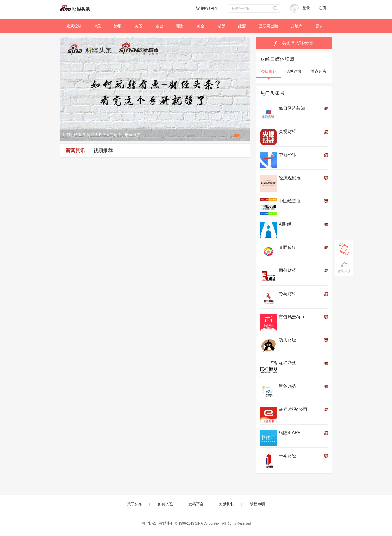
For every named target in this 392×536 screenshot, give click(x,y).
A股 (98, 26)
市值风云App (291, 317)
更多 (319, 26)
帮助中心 (167, 523)
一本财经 (287, 456)
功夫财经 (287, 340)
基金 (159, 26)
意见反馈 (344, 271)
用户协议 (149, 523)
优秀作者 (294, 71)
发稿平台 (196, 504)
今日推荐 (269, 71)
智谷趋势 (287, 386)
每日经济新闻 (292, 108)
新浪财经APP (207, 8)
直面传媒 (287, 247)
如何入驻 (166, 504)
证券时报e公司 (293, 409)
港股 (118, 26)
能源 (242, 26)
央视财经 (287, 131)
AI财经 (285, 224)
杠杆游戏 (287, 363)
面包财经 (287, 270)
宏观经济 (74, 26)
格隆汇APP (290, 433)
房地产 (297, 26)
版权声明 (257, 504)
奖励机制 (226, 504)
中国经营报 (290, 201)
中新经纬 (287, 155)
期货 (221, 26)
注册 (322, 8)
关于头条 (135, 504)
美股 (139, 26)
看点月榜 (318, 71)
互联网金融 (268, 26)
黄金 (201, 26)
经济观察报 (290, 178)
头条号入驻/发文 (298, 43)
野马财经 (287, 294)
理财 (180, 26)
